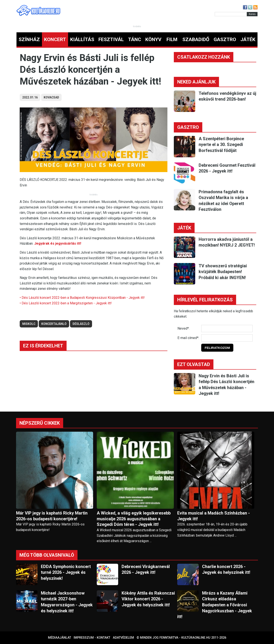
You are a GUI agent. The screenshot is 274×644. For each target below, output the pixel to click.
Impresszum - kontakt (92, 638)
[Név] (227, 329)
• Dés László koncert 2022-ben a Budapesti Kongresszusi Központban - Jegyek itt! (82, 298)
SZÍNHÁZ (29, 39)
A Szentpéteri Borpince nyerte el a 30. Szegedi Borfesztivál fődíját (221, 145)
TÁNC (135, 39)
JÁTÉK (248, 39)
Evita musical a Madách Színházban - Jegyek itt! (214, 516)
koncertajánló (54, 324)
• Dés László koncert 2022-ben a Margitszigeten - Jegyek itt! (66, 303)
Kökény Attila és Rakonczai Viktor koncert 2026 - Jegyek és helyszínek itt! (148, 599)
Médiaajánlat (60, 638)
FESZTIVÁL (111, 39)
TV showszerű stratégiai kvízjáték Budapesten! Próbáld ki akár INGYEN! (223, 272)
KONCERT (55, 39)
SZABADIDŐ (196, 39)
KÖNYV (153, 39)
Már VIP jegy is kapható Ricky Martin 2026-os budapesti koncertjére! (52, 516)
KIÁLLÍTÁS (82, 39)
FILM (172, 39)
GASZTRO (225, 39)
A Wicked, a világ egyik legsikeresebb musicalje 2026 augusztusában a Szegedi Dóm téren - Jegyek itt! (134, 519)
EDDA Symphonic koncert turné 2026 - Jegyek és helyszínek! (66, 572)
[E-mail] (227, 338)
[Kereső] (231, 14)
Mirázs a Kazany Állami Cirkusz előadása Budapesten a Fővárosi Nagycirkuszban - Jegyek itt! (215, 605)
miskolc (29, 324)
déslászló (81, 324)
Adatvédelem (123, 638)
